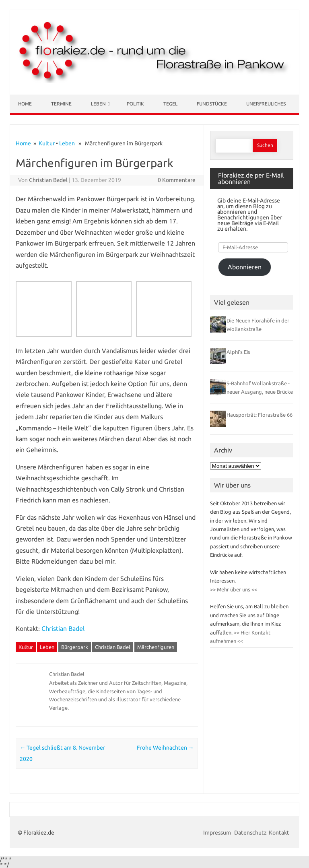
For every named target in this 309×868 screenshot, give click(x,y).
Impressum (218, 833)
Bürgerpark (75, 647)
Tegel (170, 104)
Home (25, 104)
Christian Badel (48, 180)
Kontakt (279, 833)
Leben (98, 104)
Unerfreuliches (266, 104)
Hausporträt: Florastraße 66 (260, 415)
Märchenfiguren (156, 647)
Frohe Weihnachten (165, 748)
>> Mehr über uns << (234, 589)
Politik (135, 104)
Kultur (47, 143)
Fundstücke (212, 104)
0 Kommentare (177, 180)
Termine (61, 104)
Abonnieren (245, 267)
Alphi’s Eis (238, 352)
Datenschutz (250, 833)
